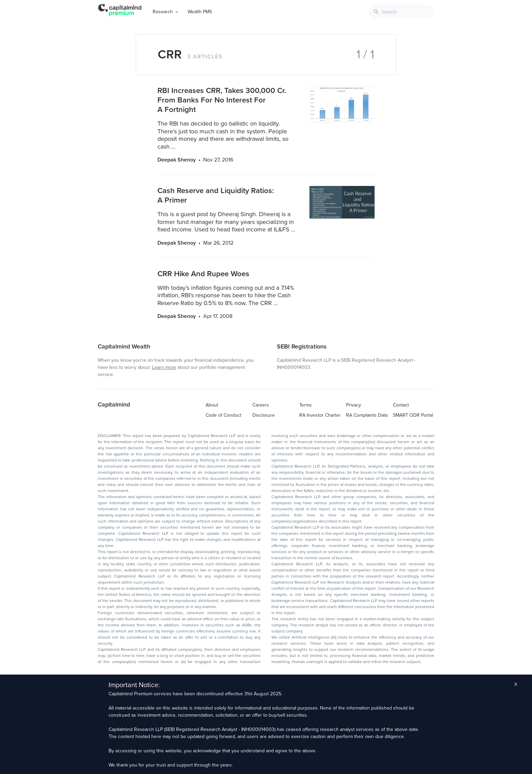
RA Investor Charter (320, 415)
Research (163, 12)
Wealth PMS (200, 12)
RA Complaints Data (367, 415)
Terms (306, 405)
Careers (261, 405)
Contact (401, 405)
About (212, 405)
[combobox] (402, 12)
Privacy (354, 405)
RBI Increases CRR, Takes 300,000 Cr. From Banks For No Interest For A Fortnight (222, 100)
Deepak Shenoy (177, 160)
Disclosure (264, 415)
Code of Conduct (223, 415)
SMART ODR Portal (413, 415)
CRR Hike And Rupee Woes (203, 274)
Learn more (164, 367)
